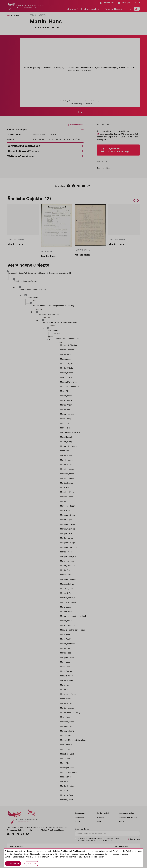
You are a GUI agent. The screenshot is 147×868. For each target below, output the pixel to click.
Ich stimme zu (13, 864)
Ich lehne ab (32, 864)
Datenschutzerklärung (15, 857)
